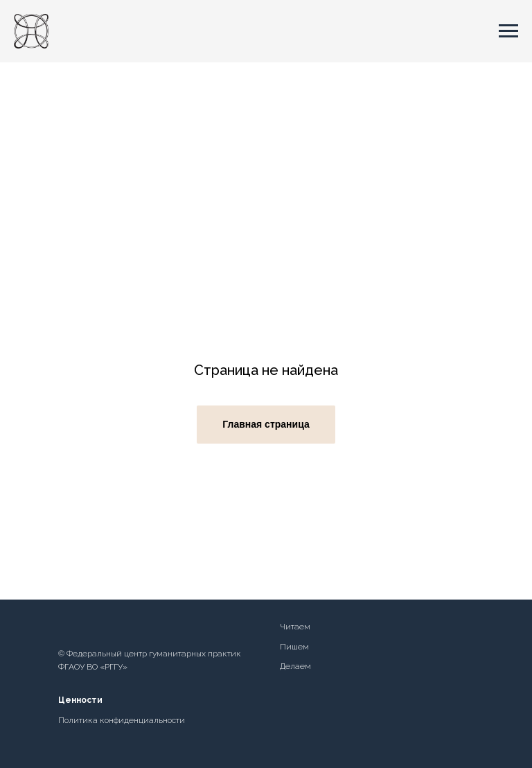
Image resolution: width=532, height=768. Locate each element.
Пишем (294, 647)
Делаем (295, 666)
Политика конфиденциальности (122, 720)
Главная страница (266, 424)
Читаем (295, 627)
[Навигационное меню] (508, 31)
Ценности (80, 700)
